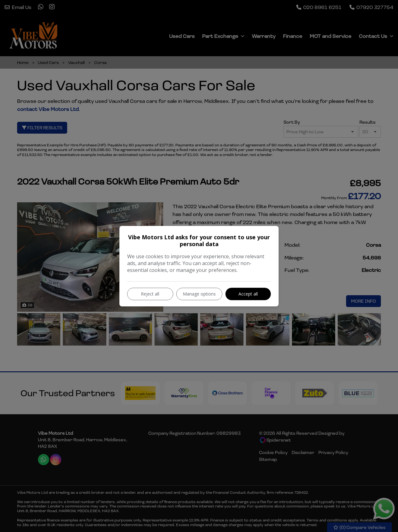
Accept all (248, 294)
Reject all (150, 294)
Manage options (199, 294)
